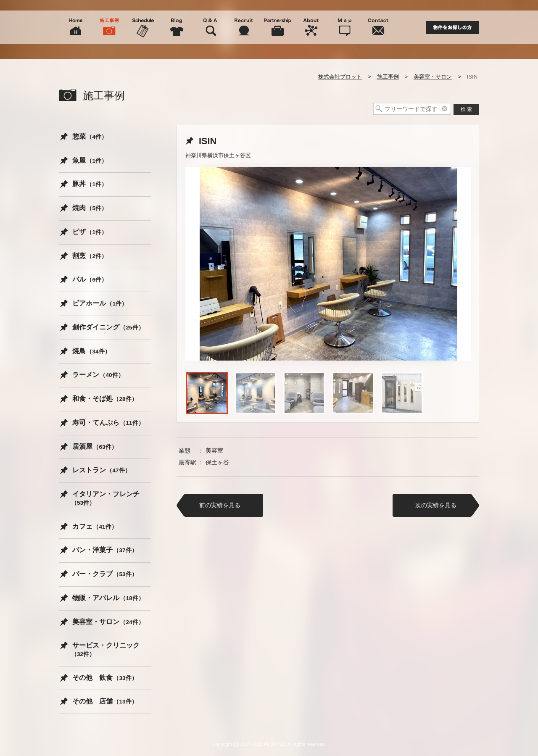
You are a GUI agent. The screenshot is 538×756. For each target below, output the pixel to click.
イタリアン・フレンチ (105, 498)
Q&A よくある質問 (210, 27)
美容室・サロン (433, 77)
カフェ (95, 526)
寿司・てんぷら (108, 423)
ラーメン (98, 375)
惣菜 (90, 136)
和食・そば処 (105, 399)
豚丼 (90, 184)
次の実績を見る (436, 505)
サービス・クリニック (105, 649)
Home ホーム (76, 27)
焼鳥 (91, 351)
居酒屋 (95, 446)
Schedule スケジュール (143, 27)
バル (90, 279)
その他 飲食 (105, 678)
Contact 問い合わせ (378, 27)
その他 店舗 (105, 701)
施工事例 (388, 77)
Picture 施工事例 (109, 27)
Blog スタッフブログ (177, 27)
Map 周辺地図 (345, 27)
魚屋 (90, 160)
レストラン (102, 470)
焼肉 (90, 208)
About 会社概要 (311, 27)
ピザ (90, 232)
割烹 (90, 256)
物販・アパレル (108, 598)
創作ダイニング (108, 327)
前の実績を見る (220, 505)
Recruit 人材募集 (244, 27)
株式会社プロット (340, 77)
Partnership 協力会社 (277, 27)
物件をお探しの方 (452, 28)
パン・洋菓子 (105, 550)
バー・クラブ (105, 574)
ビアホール (100, 303)
